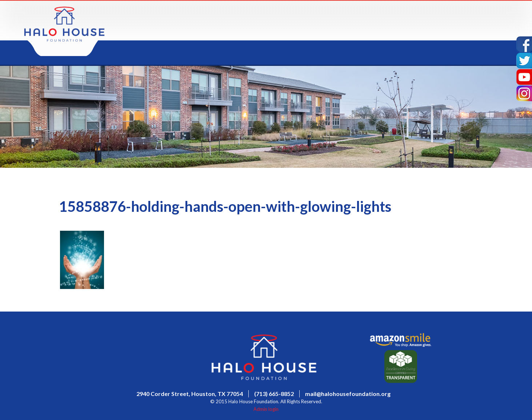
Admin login (266, 409)
